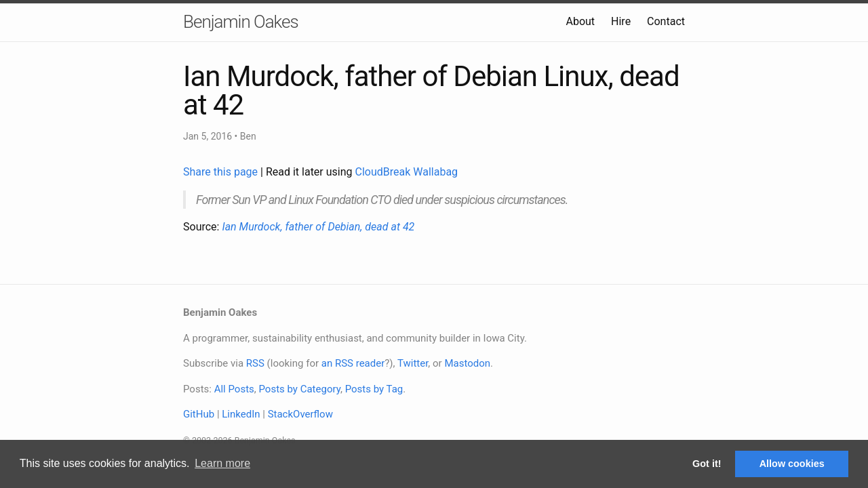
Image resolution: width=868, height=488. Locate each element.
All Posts (234, 389)
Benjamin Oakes (241, 22)
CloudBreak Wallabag (407, 172)
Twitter (413, 363)
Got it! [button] (707, 464)
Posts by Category (299, 389)
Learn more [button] (222, 463)
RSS (255, 363)
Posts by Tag (374, 389)
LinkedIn (241, 414)
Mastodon (467, 363)
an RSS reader (353, 363)
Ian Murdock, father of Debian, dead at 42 (318, 227)
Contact (666, 21)
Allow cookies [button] (792, 464)
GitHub (199, 414)
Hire (621, 21)
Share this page (222, 172)
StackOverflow (300, 414)
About (580, 21)
